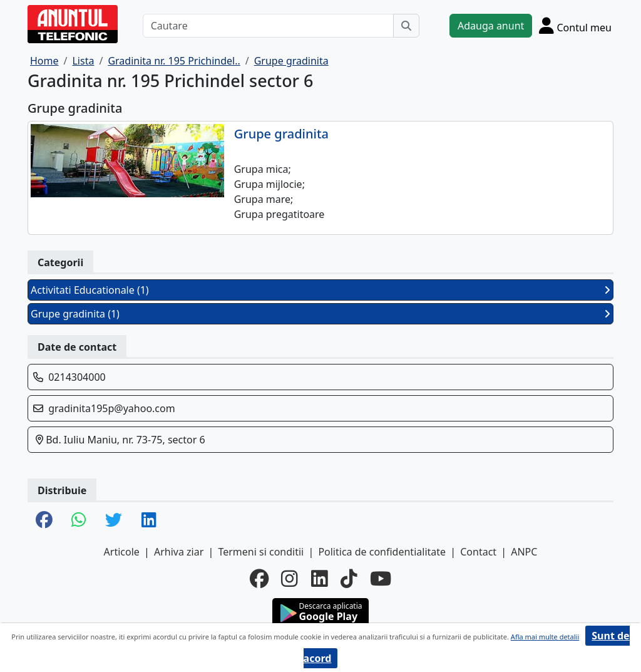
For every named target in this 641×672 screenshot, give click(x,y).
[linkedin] (320, 579)
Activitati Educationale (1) (320, 290)
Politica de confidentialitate (382, 552)
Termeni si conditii (261, 552)
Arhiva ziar (179, 552)
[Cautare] (268, 26)
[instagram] (290, 579)
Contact (478, 552)
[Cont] (575, 25)
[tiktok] (349, 579)
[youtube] (381, 579)
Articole (122, 552)
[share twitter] (114, 521)
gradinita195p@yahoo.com (112, 408)
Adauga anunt (491, 26)
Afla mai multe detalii (545, 637)
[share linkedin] (149, 521)
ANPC (524, 552)
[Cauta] (406, 26)
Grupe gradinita (281, 134)
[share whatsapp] (79, 521)
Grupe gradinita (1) (320, 314)
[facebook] (259, 579)
